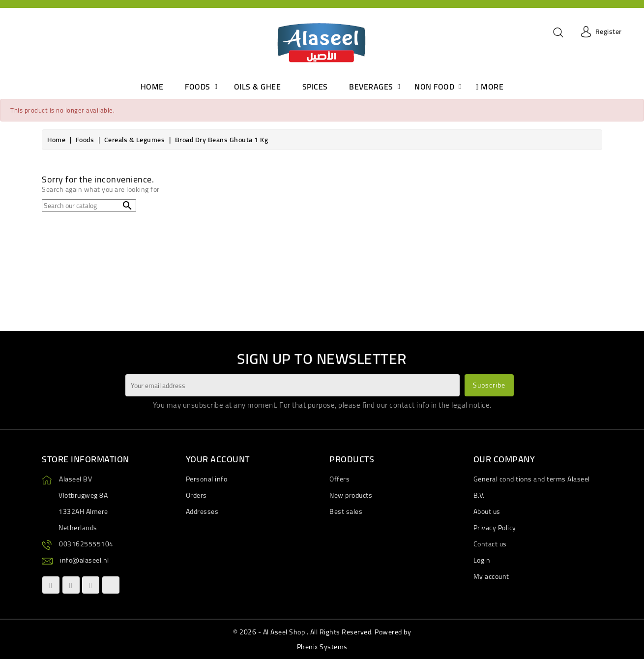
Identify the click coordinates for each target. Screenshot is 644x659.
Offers (339, 479)
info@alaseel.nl (85, 560)
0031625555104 (86, 544)
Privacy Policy (495, 528)
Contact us (490, 544)
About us (487, 511)
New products (351, 495)
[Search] (89, 206)
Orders (196, 495)
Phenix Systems (322, 647)
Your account (218, 459)
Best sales (346, 511)
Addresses (202, 511)
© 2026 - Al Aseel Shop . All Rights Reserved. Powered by (322, 632)
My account (491, 576)
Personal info (207, 479)
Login (482, 560)
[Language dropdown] (20, 32)
